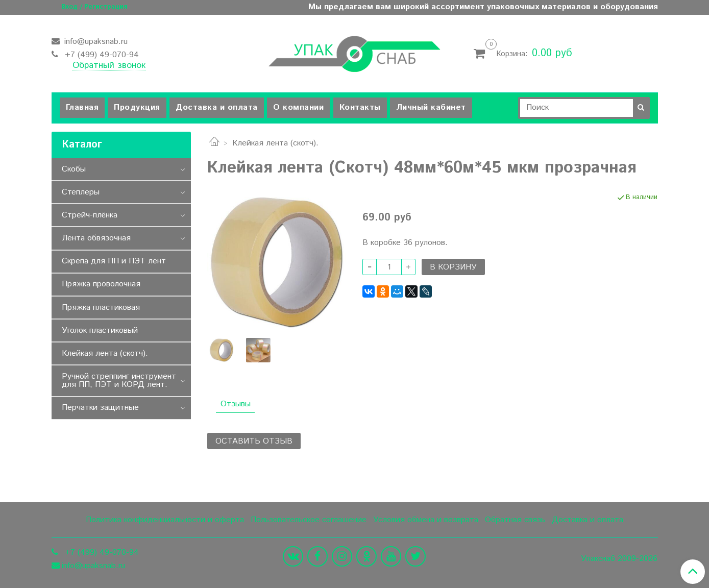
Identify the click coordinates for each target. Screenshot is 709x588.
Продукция (137, 107)
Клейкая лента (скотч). (275, 143)
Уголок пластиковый (100, 330)
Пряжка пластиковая (101, 308)
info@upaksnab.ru (95, 42)
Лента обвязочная (96, 238)
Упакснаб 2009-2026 (619, 559)
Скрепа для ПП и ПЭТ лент (114, 261)
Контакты (360, 107)
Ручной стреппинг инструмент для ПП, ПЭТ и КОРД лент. (119, 381)
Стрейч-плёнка (90, 215)
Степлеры (81, 192)
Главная (82, 107)
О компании (298, 107)
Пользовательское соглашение (309, 520)
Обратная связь (515, 520)
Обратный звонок (109, 66)
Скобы (74, 169)
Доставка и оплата (217, 107)
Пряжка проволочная (101, 284)
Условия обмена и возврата (426, 520)
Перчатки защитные (100, 408)
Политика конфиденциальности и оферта (165, 520)
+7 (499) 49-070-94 (101, 55)
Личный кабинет (431, 107)
